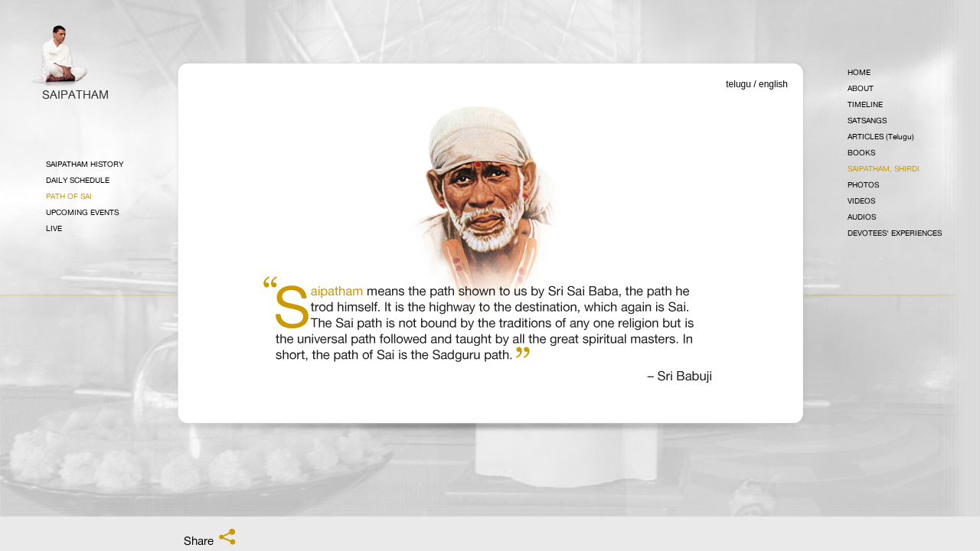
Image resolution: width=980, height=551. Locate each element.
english (773, 84)
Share (211, 538)
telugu (738, 84)
